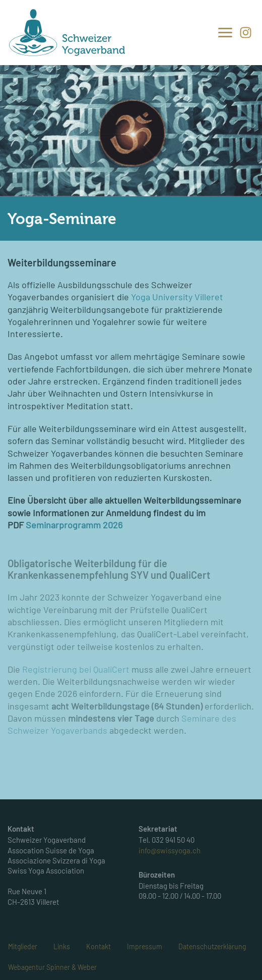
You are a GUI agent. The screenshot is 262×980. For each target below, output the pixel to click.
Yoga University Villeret (177, 297)
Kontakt (99, 946)
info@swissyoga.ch (170, 850)
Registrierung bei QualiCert (76, 669)
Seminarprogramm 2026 (74, 525)
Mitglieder (23, 946)
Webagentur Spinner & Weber (52, 967)
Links (62, 946)
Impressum (145, 946)
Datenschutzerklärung (212, 946)
